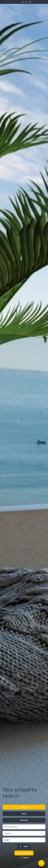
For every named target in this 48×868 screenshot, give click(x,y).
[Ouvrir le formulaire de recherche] (24, 846)
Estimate (24, 820)
